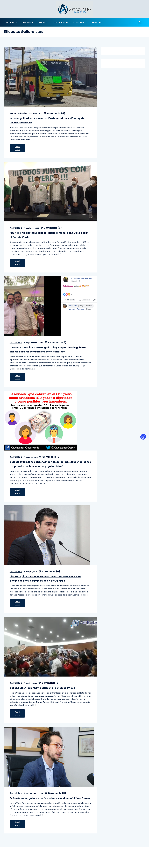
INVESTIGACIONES (60, 22)
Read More (17, 148)
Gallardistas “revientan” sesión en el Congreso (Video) (43, 688)
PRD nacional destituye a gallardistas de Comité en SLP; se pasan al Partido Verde (49, 235)
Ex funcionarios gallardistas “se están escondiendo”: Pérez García (50, 798)
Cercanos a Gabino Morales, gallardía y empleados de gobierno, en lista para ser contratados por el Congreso (49, 349)
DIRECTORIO (97, 22)
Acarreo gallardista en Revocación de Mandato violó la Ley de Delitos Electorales (47, 120)
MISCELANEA (80, 22)
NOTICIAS (11, 22)
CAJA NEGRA (27, 22)
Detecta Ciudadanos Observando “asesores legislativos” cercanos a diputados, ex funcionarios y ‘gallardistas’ (50, 464)
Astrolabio (16, 228)
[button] (140, 22)
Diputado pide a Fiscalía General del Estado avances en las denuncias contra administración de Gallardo (45, 579)
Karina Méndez (18, 113)
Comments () (55, 113)
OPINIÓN (43, 22)
